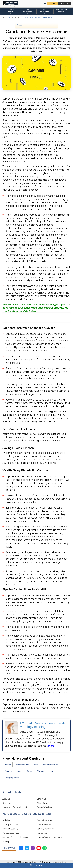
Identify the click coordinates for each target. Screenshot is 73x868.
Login (52, 3)
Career (30, 771)
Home (5, 18)
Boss (36, 765)
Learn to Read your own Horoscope (51, 837)
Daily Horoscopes (10, 820)
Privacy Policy (42, 803)
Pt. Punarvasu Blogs (11, 833)
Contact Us (41, 799)
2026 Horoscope (44, 825)
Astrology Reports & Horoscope (16, 837)
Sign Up (65, 3)
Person (8, 765)
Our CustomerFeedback (62, 10)
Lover (19, 771)
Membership (42, 833)
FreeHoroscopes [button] (28, 11)
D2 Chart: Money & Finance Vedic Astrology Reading (43, 725)
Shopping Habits (12, 778)
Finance (8, 771)
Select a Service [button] (10, 11)
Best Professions (50, 765)
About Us (6, 799)
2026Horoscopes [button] (45, 11)
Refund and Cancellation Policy (15, 807)
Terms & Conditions (45, 807)
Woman (41, 771)
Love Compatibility (10, 829)
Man (51, 771)
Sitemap (6, 841)
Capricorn (15, 18)
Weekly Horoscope (44, 820)
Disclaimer (7, 803)
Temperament (22, 765)
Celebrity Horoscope (45, 829)
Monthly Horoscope (11, 825)
